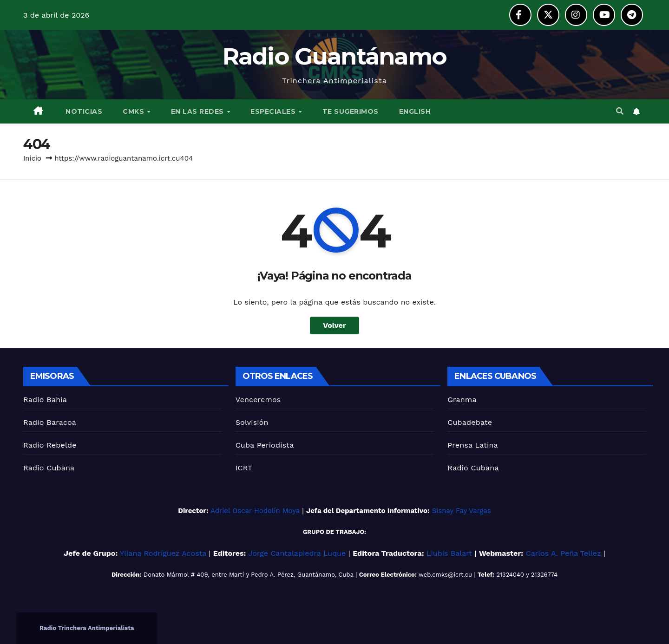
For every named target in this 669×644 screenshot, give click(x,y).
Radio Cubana (49, 468)
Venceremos (258, 400)
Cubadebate (470, 422)
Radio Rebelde (50, 445)
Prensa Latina (473, 445)
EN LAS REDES (199, 111)
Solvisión (252, 422)
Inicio (32, 158)
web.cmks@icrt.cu (445, 575)
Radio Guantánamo (335, 56)
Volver (334, 325)
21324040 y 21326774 (527, 575)
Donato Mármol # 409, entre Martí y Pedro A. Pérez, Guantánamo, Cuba (249, 575)
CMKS (134, 111)
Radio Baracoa (50, 422)
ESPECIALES (274, 111)
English (415, 111)
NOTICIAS (83, 111)
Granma (462, 400)
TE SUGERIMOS (351, 111)
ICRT (244, 468)
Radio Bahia (45, 400)
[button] (620, 111)
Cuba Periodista (265, 445)
